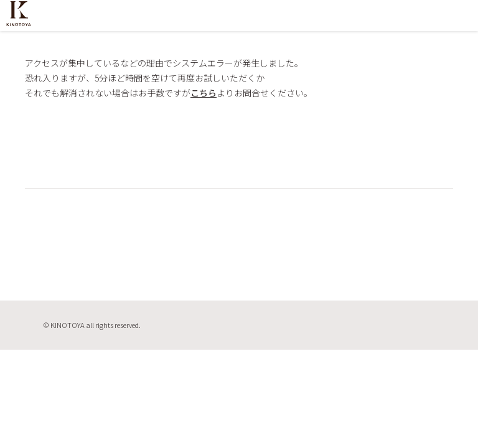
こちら (204, 93)
